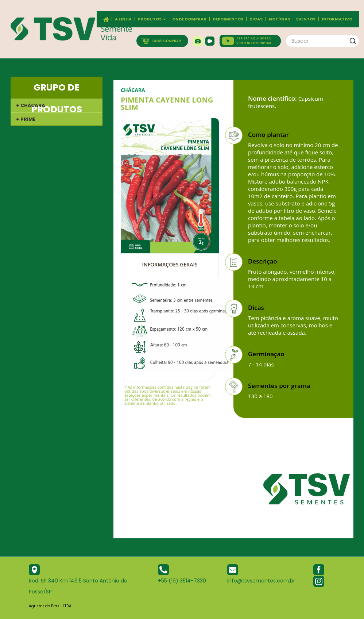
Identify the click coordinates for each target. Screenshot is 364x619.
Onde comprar (189, 19)
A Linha (123, 19)
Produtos (152, 19)
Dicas (256, 19)
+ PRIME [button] (26, 119)
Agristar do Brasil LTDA (50, 606)
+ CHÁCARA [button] (31, 105)
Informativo (337, 19)
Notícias (279, 19)
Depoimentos (228, 19)
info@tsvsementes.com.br (261, 581)
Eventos (306, 19)
